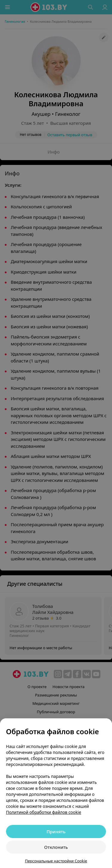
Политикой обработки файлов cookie (44, 812)
